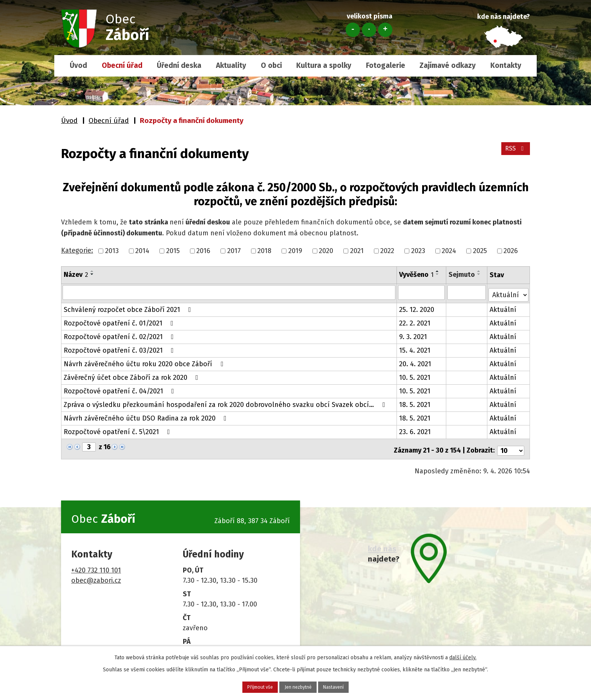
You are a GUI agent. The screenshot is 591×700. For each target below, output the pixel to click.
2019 (295, 251)
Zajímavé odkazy (448, 65)
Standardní (369, 30)
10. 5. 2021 (416, 375)
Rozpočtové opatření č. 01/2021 (120, 321)
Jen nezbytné (299, 686)
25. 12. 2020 (417, 307)
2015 (173, 251)
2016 (203, 251)
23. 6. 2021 (416, 430)
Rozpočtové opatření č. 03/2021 (120, 348)
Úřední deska (179, 65)
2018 (264, 251)
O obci (271, 65)
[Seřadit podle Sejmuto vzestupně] (479, 271)
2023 (418, 251)
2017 (234, 251)
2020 (326, 251)
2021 (357, 251)
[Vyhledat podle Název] (229, 292)
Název (76, 275)
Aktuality (231, 65)
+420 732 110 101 (96, 564)
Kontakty (506, 65)
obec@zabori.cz (96, 574)
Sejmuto (462, 275)
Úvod (78, 65)
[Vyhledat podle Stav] (509, 292)
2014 (142, 251)
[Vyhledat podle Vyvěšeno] (422, 292)
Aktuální (504, 307)
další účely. (463, 655)
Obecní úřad (122, 65)
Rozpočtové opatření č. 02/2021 (120, 335)
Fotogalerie (386, 65)
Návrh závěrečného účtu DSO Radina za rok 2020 (147, 416)
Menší (353, 30)
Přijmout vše (245, 686)
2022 (387, 251)
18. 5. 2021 (416, 402)
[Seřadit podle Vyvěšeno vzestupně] (438, 271)
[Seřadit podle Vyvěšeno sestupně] (438, 274)
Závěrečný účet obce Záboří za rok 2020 (132, 375)
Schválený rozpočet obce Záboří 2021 (129, 307)
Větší (385, 30)
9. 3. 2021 (414, 335)
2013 (112, 251)
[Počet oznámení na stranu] (511, 445)
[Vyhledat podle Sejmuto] (467, 292)
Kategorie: (77, 250)
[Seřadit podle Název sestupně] (92, 274)
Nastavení (349, 686)
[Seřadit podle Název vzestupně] (92, 271)
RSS (514, 152)
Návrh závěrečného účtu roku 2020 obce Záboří (145, 362)
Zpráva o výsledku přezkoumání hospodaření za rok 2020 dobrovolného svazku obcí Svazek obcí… (226, 402)
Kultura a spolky (324, 65)
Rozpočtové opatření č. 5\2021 (118, 430)
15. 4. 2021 (416, 348)
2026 (511, 251)
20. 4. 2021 (416, 362)
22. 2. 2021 (416, 321)
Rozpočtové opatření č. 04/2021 (120, 389)
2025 (480, 251)
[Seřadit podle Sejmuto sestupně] (479, 274)
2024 (449, 251)
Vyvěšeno (417, 275)
